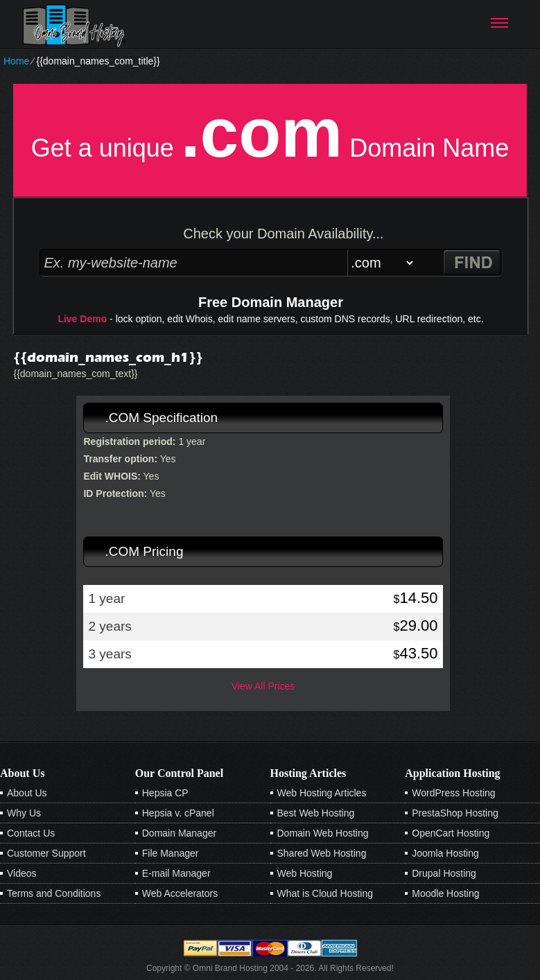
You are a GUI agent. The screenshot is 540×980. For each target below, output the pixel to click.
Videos (22, 873)
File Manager (171, 853)
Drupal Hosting (444, 873)
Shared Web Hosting (322, 853)
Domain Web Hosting (323, 833)
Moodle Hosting (445, 893)
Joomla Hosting (445, 853)
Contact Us (31, 833)
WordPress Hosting (453, 793)
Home (16, 61)
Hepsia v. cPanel (178, 813)
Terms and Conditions (54, 893)
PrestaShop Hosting (455, 813)
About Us (27, 793)
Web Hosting (305, 873)
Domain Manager (179, 833)
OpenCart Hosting (451, 833)
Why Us (24, 813)
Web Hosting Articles (322, 793)
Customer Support (46, 853)
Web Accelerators (180, 893)
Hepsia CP (165, 793)
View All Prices (263, 686)
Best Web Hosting (316, 813)
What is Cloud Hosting (325, 893)
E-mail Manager (176, 873)
